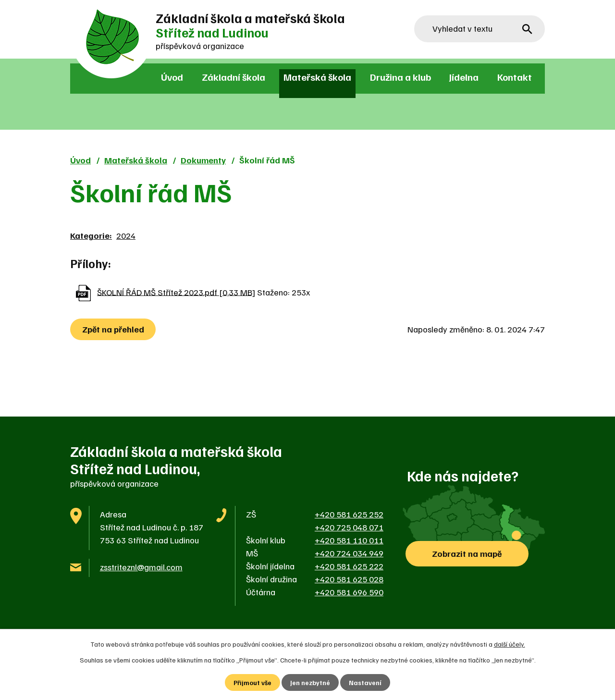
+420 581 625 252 (349, 514)
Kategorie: (91, 235)
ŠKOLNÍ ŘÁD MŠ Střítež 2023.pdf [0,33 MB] (176, 292)
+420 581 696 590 (349, 592)
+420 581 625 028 (349, 579)
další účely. (510, 644)
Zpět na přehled (114, 329)
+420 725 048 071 (349, 527)
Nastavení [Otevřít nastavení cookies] (366, 682)
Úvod (172, 77)
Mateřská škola (317, 77)
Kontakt (515, 77)
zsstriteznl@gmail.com (141, 567)
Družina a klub (400, 77)
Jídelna (464, 77)
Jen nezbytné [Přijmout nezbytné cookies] (311, 682)
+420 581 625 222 (349, 566)
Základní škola (234, 77)
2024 (126, 235)
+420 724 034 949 (349, 553)
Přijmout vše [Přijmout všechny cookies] (252, 682)
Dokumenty (203, 160)
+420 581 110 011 (349, 540)
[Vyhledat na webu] (480, 29)
